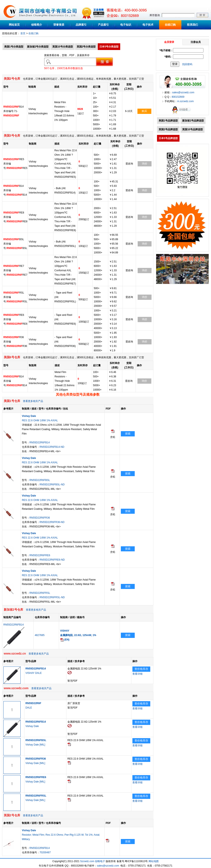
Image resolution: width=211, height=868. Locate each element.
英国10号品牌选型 (192, 129)
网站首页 (14, 25)
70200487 (45, 852)
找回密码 (187, 64)
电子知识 (126, 25)
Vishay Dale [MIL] (35, 745)
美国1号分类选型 (14, 47)
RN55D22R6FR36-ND (52, 522)
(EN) (65, 640)
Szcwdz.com (87, 861)
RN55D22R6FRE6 (40, 555)
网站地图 (154, 861)
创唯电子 (100, 861)
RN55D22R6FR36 (40, 518)
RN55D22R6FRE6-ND (52, 560)
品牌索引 (81, 25)
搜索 (128, 434)
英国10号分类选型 (63, 47)
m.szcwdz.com (185, 101)
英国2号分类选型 (86, 47)
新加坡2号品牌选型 (193, 121)
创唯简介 (37, 25)
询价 (145, 164)
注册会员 (196, 42)
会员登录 (169, 42)
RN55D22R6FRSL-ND (52, 597)
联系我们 (193, 25)
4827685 (40, 635)
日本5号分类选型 (109, 47)
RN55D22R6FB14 (40, 443)
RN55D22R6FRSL (40, 593)
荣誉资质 (59, 25)
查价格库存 (141, 669)
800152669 (178, 97)
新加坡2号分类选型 (38, 47)
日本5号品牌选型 (168, 138)
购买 (144, 111)
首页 (23, 33)
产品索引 (103, 25)
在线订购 (170, 25)
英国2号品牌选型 (168, 129)
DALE (29, 708)
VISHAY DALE (34, 673)
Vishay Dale (32, 726)
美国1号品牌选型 (168, 121)
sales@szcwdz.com (183, 92)
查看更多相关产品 (33, 401)
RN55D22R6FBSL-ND (52, 485)
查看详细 (137, 674)
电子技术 (148, 25)
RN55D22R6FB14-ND (52, 447)
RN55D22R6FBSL (40, 480)
